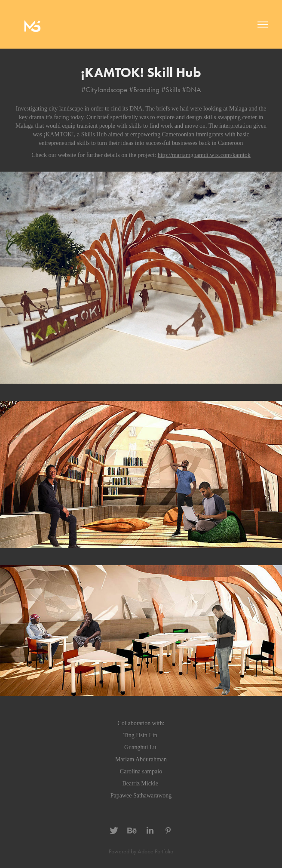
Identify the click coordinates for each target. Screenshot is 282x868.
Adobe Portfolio (155, 851)
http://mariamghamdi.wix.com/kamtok (204, 155)
